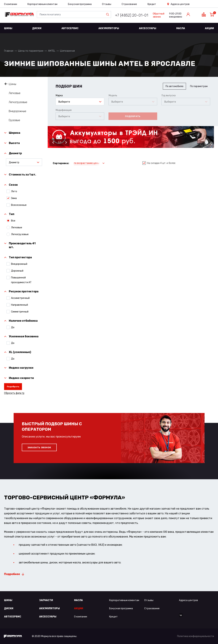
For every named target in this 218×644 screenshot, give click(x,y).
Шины (8, 28)
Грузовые (14, 120)
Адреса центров (180, 4)
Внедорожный (19, 264)
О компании (11, 4)
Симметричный (20, 312)
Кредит (152, 4)
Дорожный (17, 271)
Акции (209, 28)
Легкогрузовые (18, 102)
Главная (9, 51)
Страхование (129, 4)
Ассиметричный (20, 298)
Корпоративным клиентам (42, 4)
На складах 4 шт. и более (159, 163)
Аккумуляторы (109, 28)
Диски (37, 28)
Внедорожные (17, 111)
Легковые (15, 93)
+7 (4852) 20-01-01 (132, 15)
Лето (14, 191)
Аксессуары (148, 28)
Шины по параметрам (31, 51)
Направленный (20, 305)
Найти (108, 14)
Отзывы (107, 4)
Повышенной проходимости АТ (21, 280)
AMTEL (52, 51)
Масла (181, 28)
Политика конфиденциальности (196, 636)
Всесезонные (19, 205)
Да (13, 327)
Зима (14, 198)
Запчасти (46, 600)
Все (13, 221)
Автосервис (70, 28)
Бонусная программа (80, 4)
